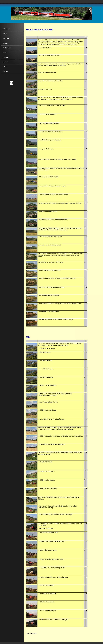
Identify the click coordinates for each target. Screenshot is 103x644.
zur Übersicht (32, 634)
